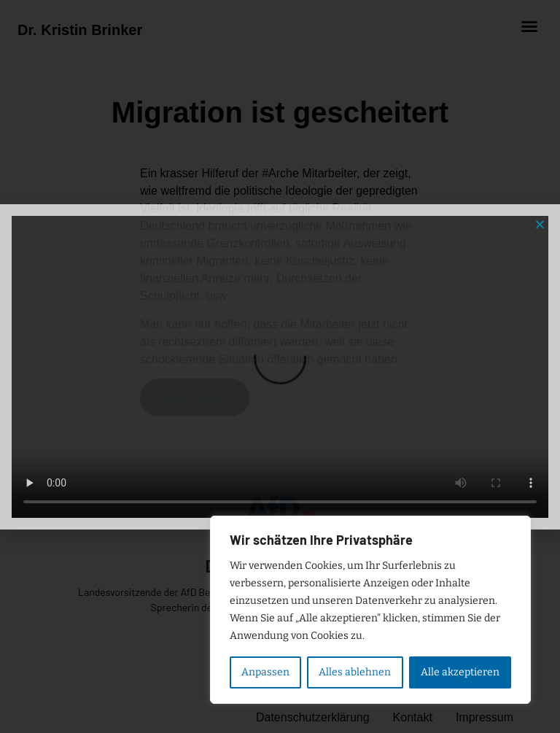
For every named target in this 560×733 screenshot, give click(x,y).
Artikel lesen (195, 397)
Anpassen (265, 672)
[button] (529, 26)
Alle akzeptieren (460, 672)
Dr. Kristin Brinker (80, 30)
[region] (370, 610)
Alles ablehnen (355, 672)
